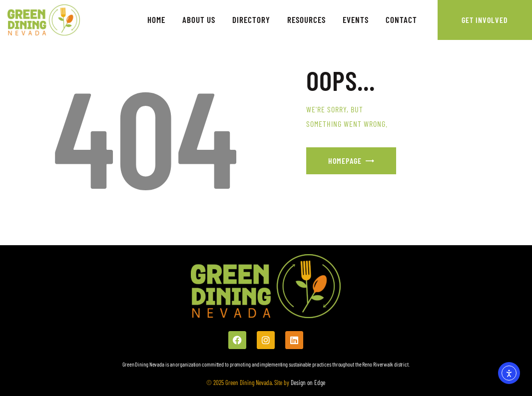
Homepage (345, 161)
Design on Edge (307, 383)
